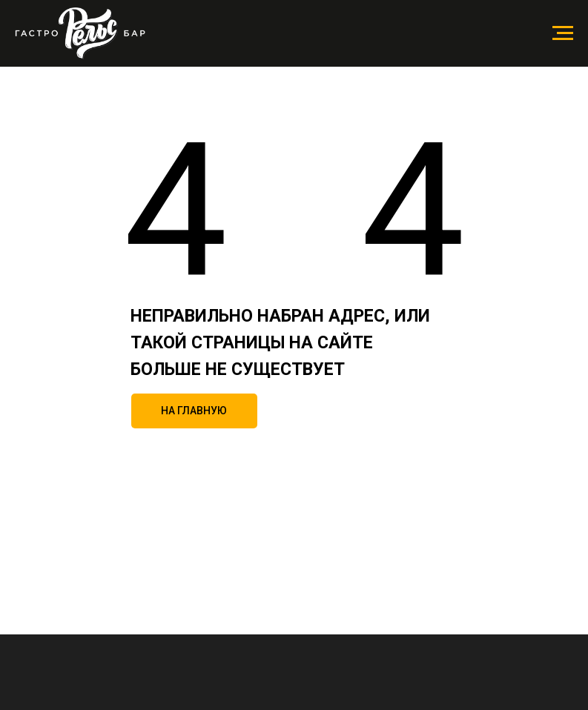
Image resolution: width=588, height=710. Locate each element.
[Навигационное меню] (563, 33)
